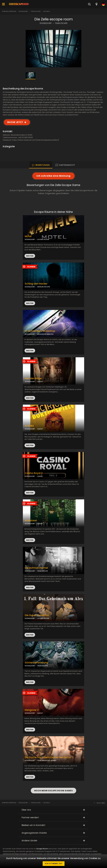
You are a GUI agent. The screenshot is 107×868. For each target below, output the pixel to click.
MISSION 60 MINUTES (45, 334)
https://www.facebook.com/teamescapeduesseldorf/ (35, 140)
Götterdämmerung (37, 663)
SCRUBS (29, 426)
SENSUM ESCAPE (44, 287)
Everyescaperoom (9, 11)
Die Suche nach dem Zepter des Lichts (48, 757)
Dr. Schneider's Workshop (40, 331)
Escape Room (42, 849)
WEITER (30, 303)
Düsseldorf (23, 11)
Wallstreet (31, 521)
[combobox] (96, 4)
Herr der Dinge (33, 378)
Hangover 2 (32, 710)
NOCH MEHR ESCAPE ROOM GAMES (53, 791)
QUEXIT (40, 381)
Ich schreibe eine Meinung (53, 176)
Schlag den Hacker (36, 284)
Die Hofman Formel (36, 568)
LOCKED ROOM (43, 239)
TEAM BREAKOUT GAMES (47, 760)
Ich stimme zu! (54, 864)
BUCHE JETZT (15, 122)
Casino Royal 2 (34, 473)
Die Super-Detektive (37, 615)
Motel (28, 236)
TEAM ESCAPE (61, 23)
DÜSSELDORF (46, 23)
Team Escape (36, 11)
